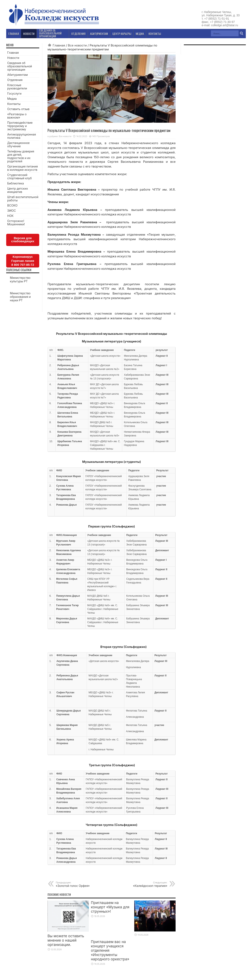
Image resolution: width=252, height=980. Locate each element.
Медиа (12, 99)
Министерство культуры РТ (20, 279)
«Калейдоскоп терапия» (142, 884)
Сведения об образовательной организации (20, 66)
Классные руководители (17, 87)
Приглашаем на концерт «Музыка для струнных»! (110, 907)
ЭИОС (12, 211)
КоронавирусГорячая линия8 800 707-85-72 (23, 261)
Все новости (77, 45)
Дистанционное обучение (18, 144)
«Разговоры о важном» (17, 116)
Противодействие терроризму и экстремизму (20, 126)
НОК (10, 216)
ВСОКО (12, 205)
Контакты (14, 104)
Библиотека (15, 183)
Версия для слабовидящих (23, 240)
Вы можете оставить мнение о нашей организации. (66, 940)
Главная (59, 45)
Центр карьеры (122, 34)
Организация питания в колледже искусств (23, 168)
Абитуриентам (17, 75)
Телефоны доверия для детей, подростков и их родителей (21, 156)
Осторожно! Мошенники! (16, 223)
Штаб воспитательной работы (23, 199)
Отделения (15, 80)
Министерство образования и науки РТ (20, 297)
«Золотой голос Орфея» (81, 884)
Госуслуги (14, 93)
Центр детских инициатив (18, 190)
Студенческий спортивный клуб (20, 176)
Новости (13, 58)
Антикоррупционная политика (22, 136)
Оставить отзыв (18, 109)
